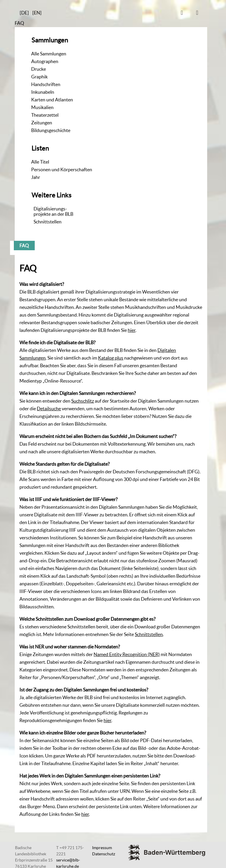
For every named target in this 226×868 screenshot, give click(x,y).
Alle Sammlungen (49, 54)
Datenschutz (104, 854)
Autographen (45, 61)
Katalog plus (111, 358)
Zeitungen (42, 123)
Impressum (102, 848)
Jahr (36, 177)
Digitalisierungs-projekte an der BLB (53, 211)
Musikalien (42, 107)
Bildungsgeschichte (51, 130)
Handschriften (46, 84)
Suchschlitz (83, 401)
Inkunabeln (43, 92)
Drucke (39, 69)
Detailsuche (49, 409)
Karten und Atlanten (52, 100)
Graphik (39, 77)
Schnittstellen (48, 222)
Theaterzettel (45, 115)
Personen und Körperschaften (62, 169)
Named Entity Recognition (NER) (127, 654)
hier (132, 330)
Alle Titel (40, 162)
